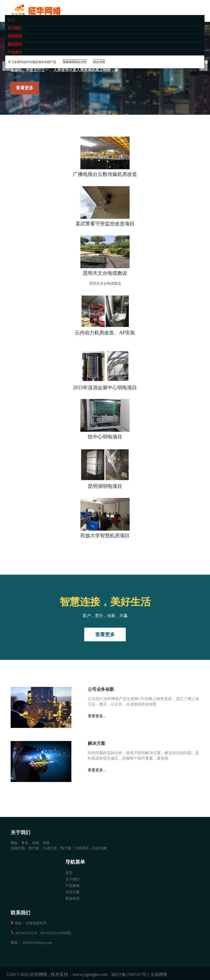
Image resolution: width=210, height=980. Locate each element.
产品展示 (15, 52)
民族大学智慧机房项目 (105, 536)
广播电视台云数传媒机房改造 (105, 174)
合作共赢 (72, 892)
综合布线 (99, 62)
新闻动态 (72, 898)
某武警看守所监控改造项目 (105, 224)
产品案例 (72, 886)
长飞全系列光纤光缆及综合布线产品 (32, 62)
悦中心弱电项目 (105, 437)
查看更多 (25, 88)
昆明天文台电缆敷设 (105, 273)
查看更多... (97, 716)
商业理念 (15, 44)
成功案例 (15, 36)
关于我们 (15, 28)
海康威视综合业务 (75, 62)
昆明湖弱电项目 (105, 486)
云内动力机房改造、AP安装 (105, 333)
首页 (11, 20)
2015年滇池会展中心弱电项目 (105, 388)
